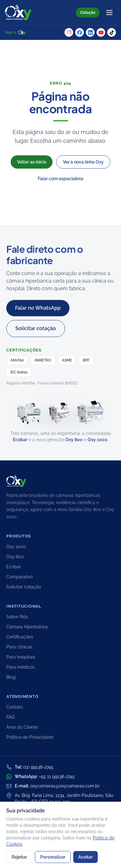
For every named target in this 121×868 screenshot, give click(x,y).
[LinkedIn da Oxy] (90, 32)
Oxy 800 (74, 440)
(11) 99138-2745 (38, 767)
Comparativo (19, 577)
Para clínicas (19, 647)
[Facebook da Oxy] (80, 32)
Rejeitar (19, 857)
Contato (14, 707)
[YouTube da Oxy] (101, 32)
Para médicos (20, 667)
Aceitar (85, 857)
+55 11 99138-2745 (57, 776)
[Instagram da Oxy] (69, 32)
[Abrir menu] (109, 13)
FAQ (10, 717)
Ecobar (20, 440)
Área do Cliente (22, 727)
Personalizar (53, 857)
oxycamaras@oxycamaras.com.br (65, 786)
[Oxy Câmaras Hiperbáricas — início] (18, 13)
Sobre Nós (17, 617)
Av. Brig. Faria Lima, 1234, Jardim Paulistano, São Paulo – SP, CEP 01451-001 (64, 798)
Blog (11, 677)
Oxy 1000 (98, 440)
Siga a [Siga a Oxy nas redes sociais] (15, 32)
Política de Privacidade (30, 737)
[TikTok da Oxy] (112, 32)
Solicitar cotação (24, 587)
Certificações (20, 637)
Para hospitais (21, 657)
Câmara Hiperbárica (27, 627)
